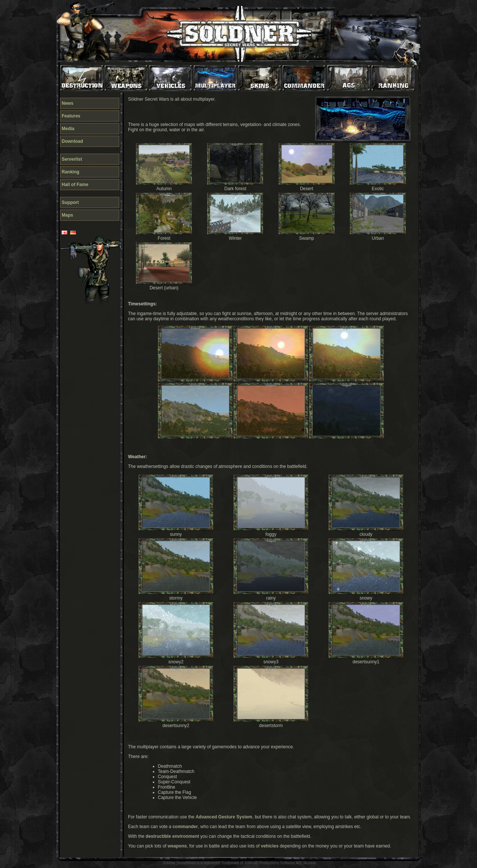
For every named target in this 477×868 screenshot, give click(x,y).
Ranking (71, 172)
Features (71, 116)
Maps (68, 215)
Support (70, 202)
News (68, 103)
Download (72, 141)
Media (68, 129)
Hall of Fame (75, 185)
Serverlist (72, 159)
